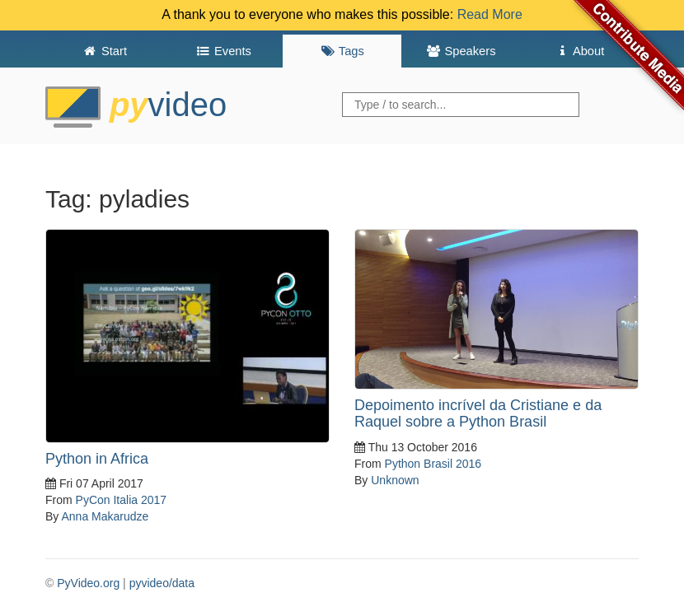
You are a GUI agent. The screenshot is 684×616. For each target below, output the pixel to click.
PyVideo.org (88, 583)
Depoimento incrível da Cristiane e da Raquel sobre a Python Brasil (478, 413)
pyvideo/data (162, 583)
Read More (490, 14)
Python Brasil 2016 (433, 464)
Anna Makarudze (105, 516)
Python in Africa (97, 459)
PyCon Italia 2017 (122, 500)
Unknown (395, 480)
